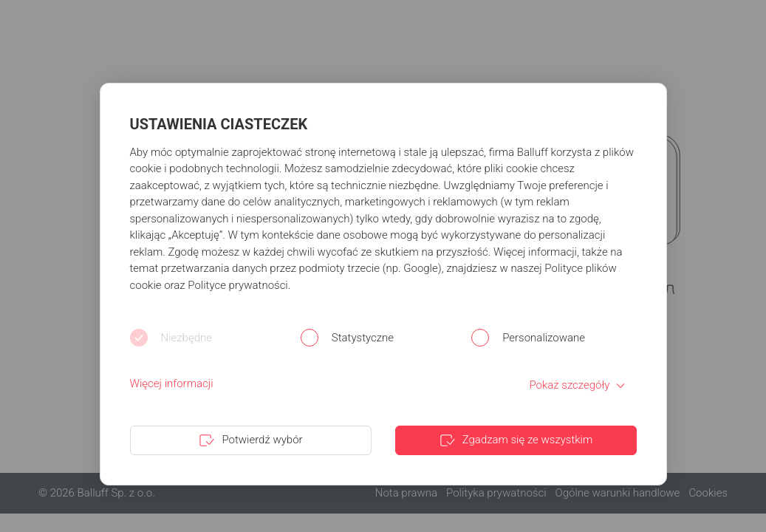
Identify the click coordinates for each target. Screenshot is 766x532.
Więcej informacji (172, 383)
